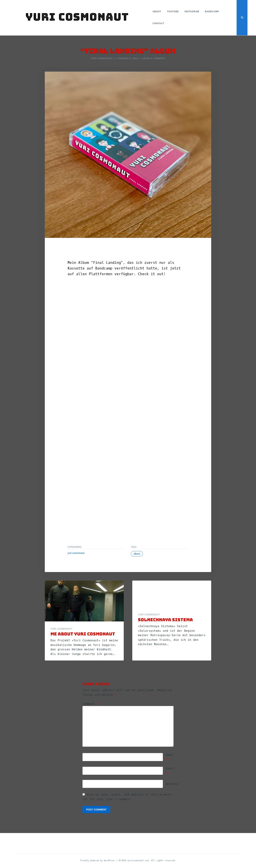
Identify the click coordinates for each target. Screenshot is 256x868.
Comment (90, 704)
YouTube (172, 12)
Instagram (191, 12)
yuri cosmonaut (76, 553)
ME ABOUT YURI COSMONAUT (83, 634)
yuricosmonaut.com (138, 860)
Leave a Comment (154, 58)
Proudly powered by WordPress (98, 860)
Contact (158, 23)
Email (170, 771)
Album (137, 554)
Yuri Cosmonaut (102, 58)
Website (172, 784)
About (156, 12)
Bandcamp (211, 12)
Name (169, 757)
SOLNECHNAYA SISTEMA (165, 620)
